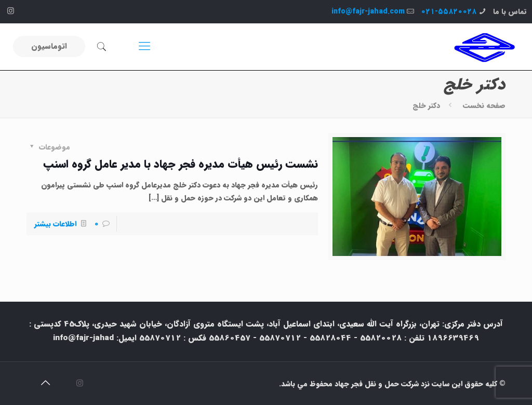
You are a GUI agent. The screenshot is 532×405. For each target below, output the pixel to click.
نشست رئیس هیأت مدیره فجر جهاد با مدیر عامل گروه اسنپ (181, 164)
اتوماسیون (49, 46)
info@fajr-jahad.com (368, 11)
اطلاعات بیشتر (55, 224)
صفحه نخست (484, 105)
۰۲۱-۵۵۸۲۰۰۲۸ (449, 11)
